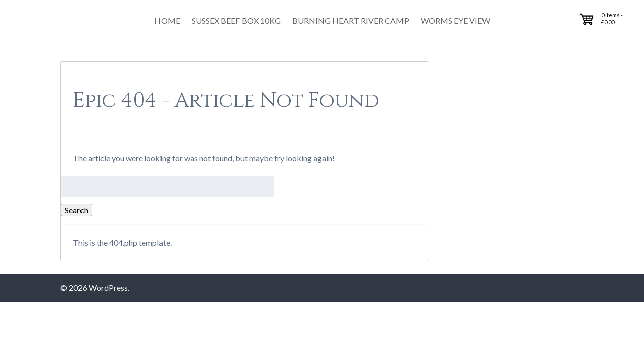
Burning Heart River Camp (351, 20)
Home (167, 20)
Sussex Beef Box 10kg (236, 20)
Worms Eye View (455, 20)
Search (76, 210)
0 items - (612, 18)
